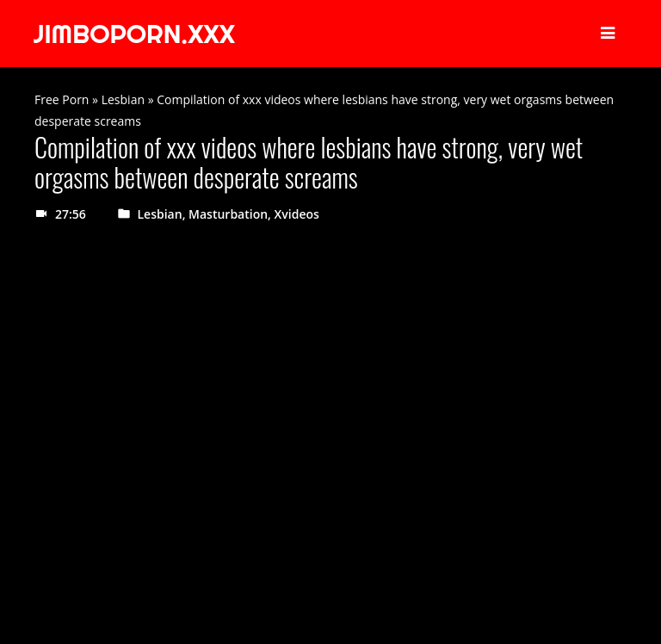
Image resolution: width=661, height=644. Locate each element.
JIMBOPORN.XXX (134, 34)
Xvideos (297, 214)
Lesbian (123, 99)
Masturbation (228, 214)
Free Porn (62, 99)
